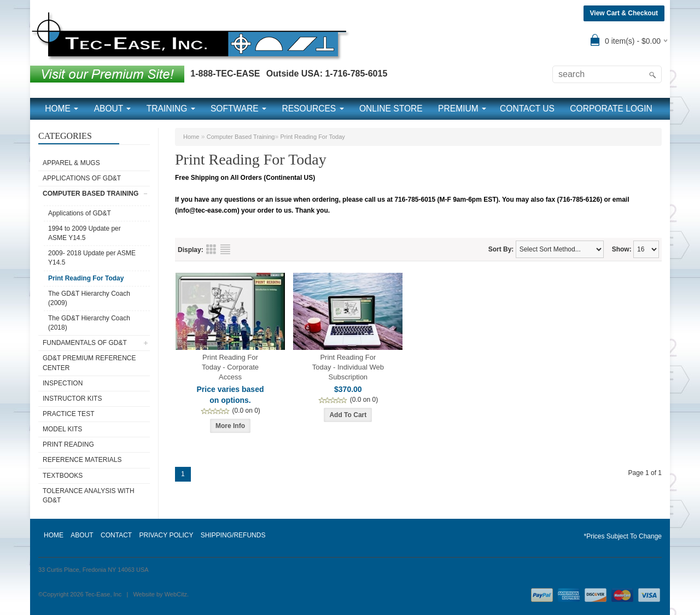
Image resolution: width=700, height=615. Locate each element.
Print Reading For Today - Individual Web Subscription (348, 367)
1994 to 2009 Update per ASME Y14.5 (84, 233)
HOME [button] (62, 109)
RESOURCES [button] (313, 109)
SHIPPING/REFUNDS (233, 535)
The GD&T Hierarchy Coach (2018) (89, 323)
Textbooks (63, 476)
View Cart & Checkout (624, 13)
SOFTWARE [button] (238, 109)
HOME (54, 535)
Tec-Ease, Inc (104, 594)
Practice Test (68, 414)
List (225, 249)
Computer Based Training (91, 194)
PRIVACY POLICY (166, 535)
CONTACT (116, 535)
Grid (211, 249)
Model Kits (62, 429)
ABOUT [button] (113, 109)
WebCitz (176, 594)
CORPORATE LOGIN (611, 109)
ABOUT (82, 535)
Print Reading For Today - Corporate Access (230, 367)
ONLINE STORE (391, 109)
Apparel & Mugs (71, 163)
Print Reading (68, 444)
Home (191, 137)
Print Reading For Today (86, 278)
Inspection (63, 383)
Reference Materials (82, 460)
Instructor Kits (72, 399)
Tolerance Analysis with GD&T (89, 496)
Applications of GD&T (82, 178)
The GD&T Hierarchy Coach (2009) (89, 298)
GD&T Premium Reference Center (89, 363)
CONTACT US (527, 109)
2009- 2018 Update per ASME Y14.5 (92, 258)
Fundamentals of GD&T (85, 343)
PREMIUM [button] (462, 109)
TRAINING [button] (171, 109)
